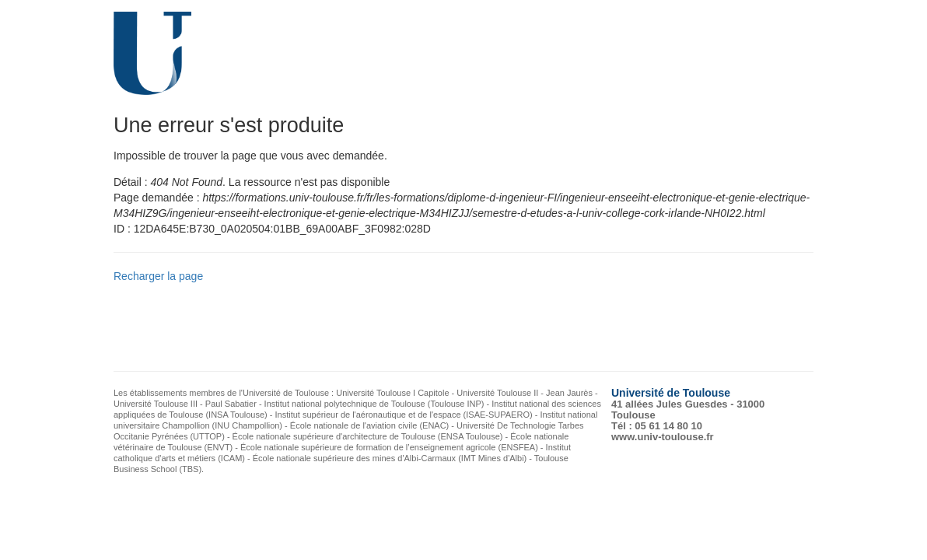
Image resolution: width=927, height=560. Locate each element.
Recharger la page (158, 276)
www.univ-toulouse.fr (663, 437)
